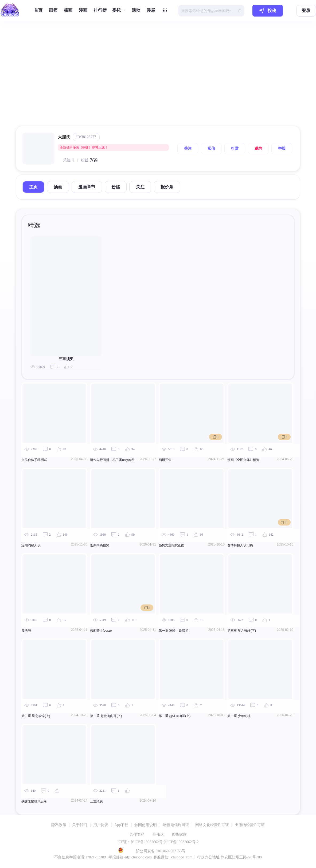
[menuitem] (38, 11)
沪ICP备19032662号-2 (181, 842)
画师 (53, 10)
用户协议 (101, 825)
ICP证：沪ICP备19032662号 (140, 842)
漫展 (151, 10)
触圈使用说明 (146, 825)
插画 (68, 10)
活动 (136, 10)
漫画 (83, 10)
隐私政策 (59, 825)
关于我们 (80, 825)
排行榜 (100, 10)
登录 (306, 11)
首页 (38, 10)
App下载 (121, 825)
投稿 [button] (268, 11)
